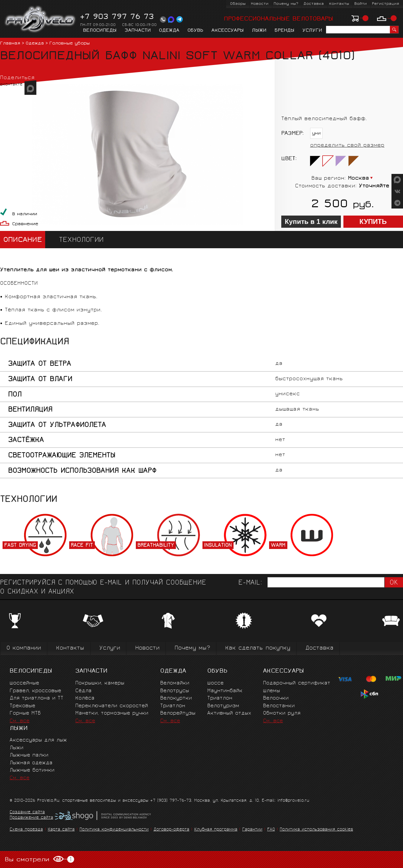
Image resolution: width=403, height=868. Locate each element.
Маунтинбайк (225, 691)
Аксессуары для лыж (38, 740)
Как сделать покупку (258, 648)
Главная (10, 44)
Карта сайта (61, 830)
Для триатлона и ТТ (37, 698)
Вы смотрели (40, 860)
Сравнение (25, 224)
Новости (260, 4)
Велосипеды (100, 31)
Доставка (314, 4)
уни (316, 134)
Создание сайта (27, 813)
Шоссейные (24, 683)
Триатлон (173, 706)
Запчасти (138, 31)
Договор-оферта (171, 830)
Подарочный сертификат (297, 683)
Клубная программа (216, 830)
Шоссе (215, 683)
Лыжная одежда (31, 763)
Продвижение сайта (31, 818)
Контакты (339, 4)
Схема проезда (26, 830)
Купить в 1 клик (311, 222)
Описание (23, 240)
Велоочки (276, 698)
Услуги (312, 31)
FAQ (271, 830)
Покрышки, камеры (100, 683)
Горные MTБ (25, 713)
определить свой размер (347, 146)
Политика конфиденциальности (114, 830)
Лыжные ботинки (32, 770)
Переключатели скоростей (112, 706)
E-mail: (250, 583)
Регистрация (386, 4)
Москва (358, 179)
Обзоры (238, 4)
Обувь (195, 31)
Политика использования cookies (316, 830)
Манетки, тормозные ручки (112, 713)
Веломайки (175, 683)
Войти (361, 4)
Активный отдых (229, 713)
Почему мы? (286, 4)
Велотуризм (223, 706)
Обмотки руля (282, 713)
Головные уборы (70, 44)
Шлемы (271, 691)
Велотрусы (175, 691)
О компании (24, 648)
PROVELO (41, 20)
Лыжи (259, 31)
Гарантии (252, 830)
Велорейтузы (178, 713)
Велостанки (279, 706)
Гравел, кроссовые (35, 691)
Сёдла (83, 691)
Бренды (284, 31)
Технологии (81, 240)
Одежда (169, 31)
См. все (20, 721)
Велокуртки (176, 698)
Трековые (22, 706)
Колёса (85, 698)
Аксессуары (228, 31)
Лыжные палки (29, 755)
